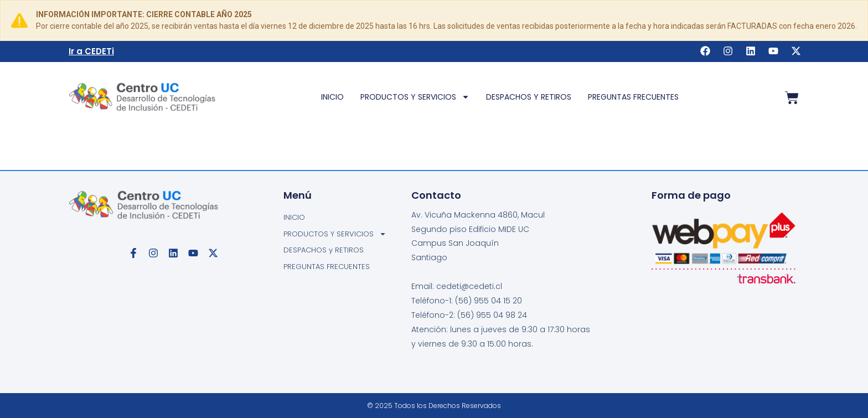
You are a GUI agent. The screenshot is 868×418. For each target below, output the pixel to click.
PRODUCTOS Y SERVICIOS (415, 97)
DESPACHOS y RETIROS (529, 97)
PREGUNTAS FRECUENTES (633, 97)
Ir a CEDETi (91, 51)
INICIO (332, 97)
